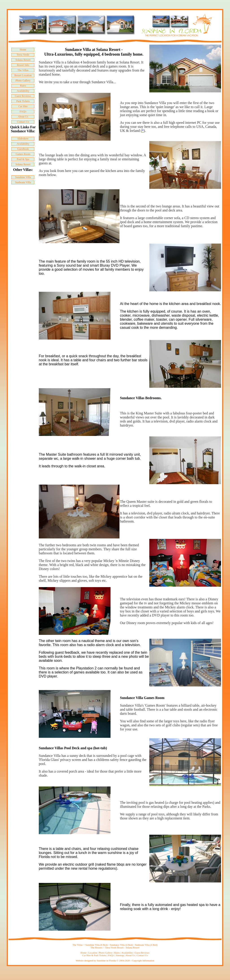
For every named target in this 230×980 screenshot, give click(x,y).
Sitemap (120, 955)
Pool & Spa (23, 159)
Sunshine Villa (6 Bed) (97, 945)
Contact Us (23, 122)
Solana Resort (23, 60)
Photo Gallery (23, 81)
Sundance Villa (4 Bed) (122, 945)
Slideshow (23, 139)
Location (93, 953)
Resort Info (23, 65)
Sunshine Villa (23, 177)
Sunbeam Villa (23, 182)
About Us (23, 117)
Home (23, 50)
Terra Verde (23, 55)
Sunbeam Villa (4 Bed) (146, 945)
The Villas (23, 70)
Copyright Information (143, 960)
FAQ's (23, 111)
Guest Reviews (23, 96)
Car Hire (23, 106)
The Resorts (97, 947)
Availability (23, 91)
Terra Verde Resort (115, 947)
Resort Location (23, 75)
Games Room (23, 154)
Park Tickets (23, 101)
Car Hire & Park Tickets (94, 955)
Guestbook (23, 149)
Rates (23, 86)
